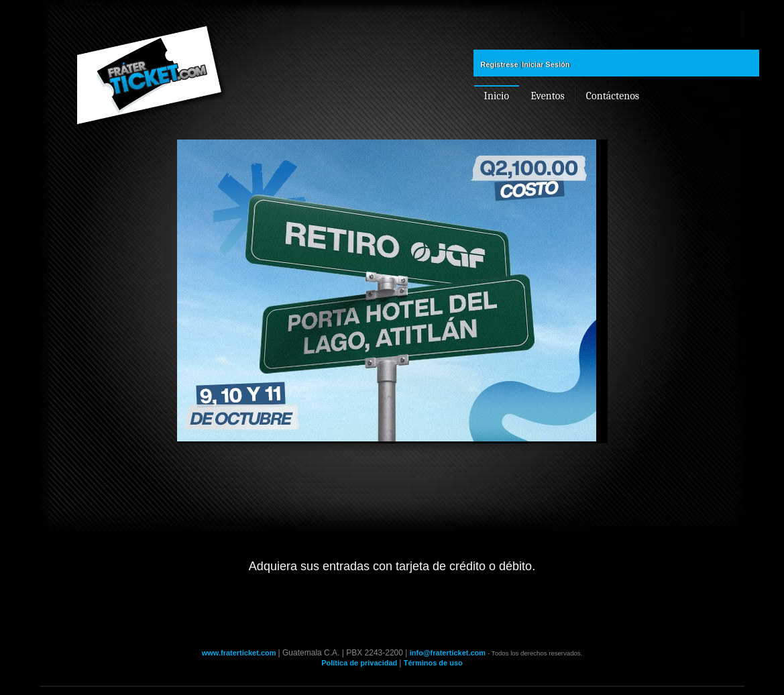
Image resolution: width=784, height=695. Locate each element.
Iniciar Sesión (546, 64)
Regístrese (500, 64)
